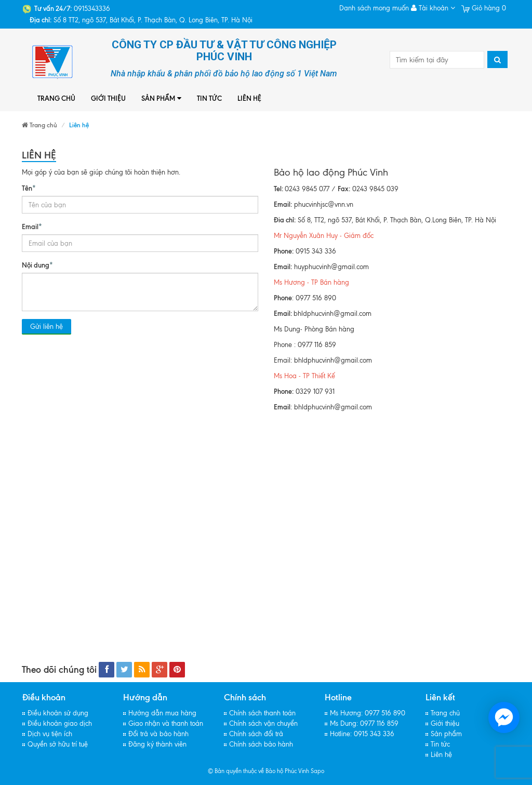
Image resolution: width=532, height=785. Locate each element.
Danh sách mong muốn (374, 8)
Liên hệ (249, 98)
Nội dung (37, 264)
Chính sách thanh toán (262, 713)
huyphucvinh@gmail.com (331, 267)
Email (32, 226)
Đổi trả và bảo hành (158, 734)
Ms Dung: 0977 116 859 (364, 723)
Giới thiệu (108, 98)
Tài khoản (433, 8)
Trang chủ (56, 98)
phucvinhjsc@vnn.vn (324, 204)
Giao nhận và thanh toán (166, 723)
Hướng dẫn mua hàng (162, 713)
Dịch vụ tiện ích (50, 734)
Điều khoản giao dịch (60, 723)
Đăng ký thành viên (157, 744)
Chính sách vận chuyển (263, 723)
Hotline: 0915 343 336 (362, 734)
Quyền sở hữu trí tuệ (58, 744)
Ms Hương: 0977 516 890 (368, 713)
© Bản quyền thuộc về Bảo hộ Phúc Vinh (258, 771)
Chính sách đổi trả (256, 734)
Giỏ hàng (484, 8)
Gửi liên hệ (46, 327)
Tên (29, 188)
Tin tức (209, 98)
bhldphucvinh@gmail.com (332, 314)
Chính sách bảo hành (261, 744)
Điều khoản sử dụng (58, 713)
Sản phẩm (161, 98)
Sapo (317, 771)
